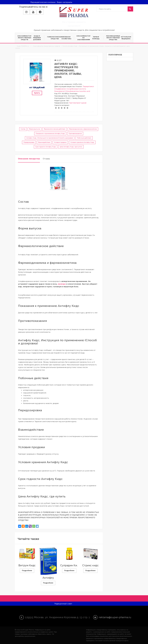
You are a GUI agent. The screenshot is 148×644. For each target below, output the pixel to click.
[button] (26, 12)
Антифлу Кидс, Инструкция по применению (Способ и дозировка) (50, 138)
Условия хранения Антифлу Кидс (82, 142)
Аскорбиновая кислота (76, 89)
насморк (62, 284)
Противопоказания (75, 134)
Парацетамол (88, 86)
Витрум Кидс (27, 565)
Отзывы (46, 159)
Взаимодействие (44, 142)
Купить (37, 93)
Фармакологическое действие (55, 129)
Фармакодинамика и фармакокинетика (83, 129)
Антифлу (48, 578)
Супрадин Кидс (70, 565)
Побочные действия (84, 138)
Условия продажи (60, 142)
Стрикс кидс (90, 565)
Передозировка (29, 142)
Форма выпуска (35, 129)
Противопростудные (78, 103)
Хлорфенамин (60, 89)
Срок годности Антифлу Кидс (46, 147)
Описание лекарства (29, 159)
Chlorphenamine (72, 91)
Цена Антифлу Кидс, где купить (71, 147)
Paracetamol (60, 91)
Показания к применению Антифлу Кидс (50, 134)
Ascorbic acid (85, 91)
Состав (23, 129)
